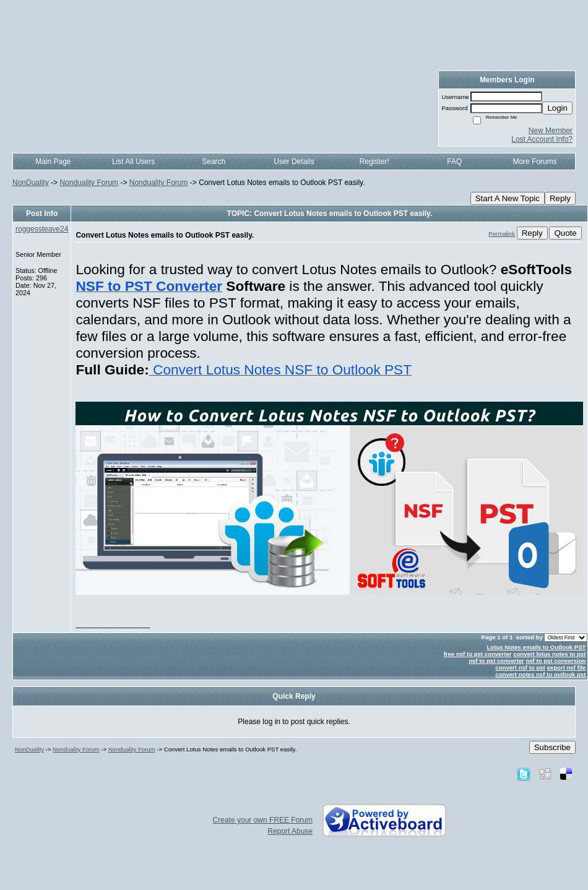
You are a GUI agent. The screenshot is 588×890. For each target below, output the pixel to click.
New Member (551, 131)
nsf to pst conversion (556, 661)
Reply (560, 198)
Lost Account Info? (542, 139)
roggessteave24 (42, 229)
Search (214, 162)
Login (557, 108)
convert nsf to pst (520, 667)
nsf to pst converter (496, 661)
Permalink (502, 234)
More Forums (534, 162)
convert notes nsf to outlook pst (540, 674)
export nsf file (567, 667)
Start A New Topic (508, 198)
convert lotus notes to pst (549, 654)
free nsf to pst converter (478, 654)
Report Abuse (290, 831)
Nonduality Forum (89, 183)
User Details (294, 162)
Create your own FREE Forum (263, 820)
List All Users (133, 162)
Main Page (53, 162)
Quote (565, 233)
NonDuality (31, 183)
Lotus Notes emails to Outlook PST (536, 647)
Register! (374, 162)
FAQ (454, 162)
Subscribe (552, 747)
